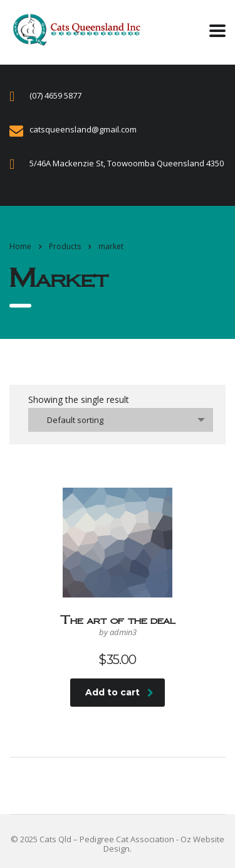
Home (20, 246)
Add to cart (119, 692)
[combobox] (121, 420)
